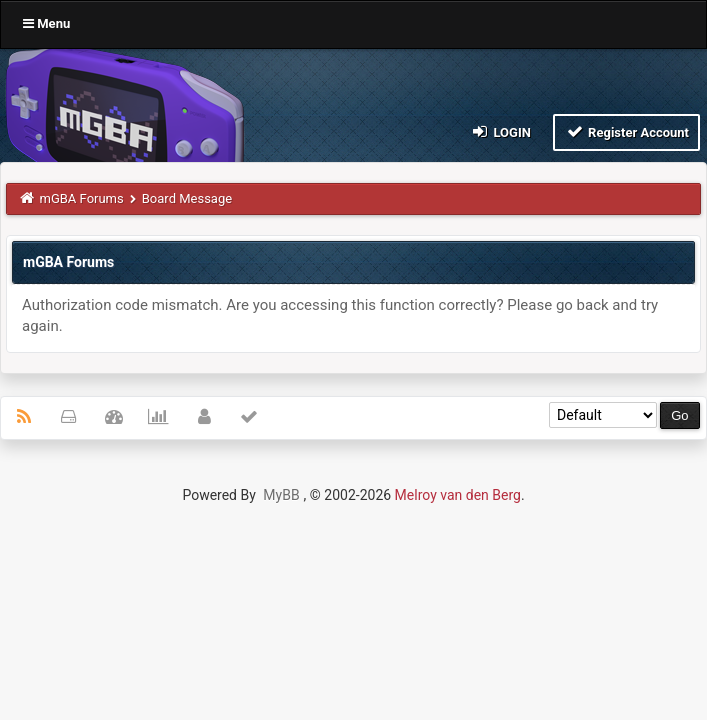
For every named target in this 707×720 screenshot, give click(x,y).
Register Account (626, 131)
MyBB (281, 495)
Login (500, 131)
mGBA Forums (82, 198)
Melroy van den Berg (458, 495)
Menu (46, 23)
